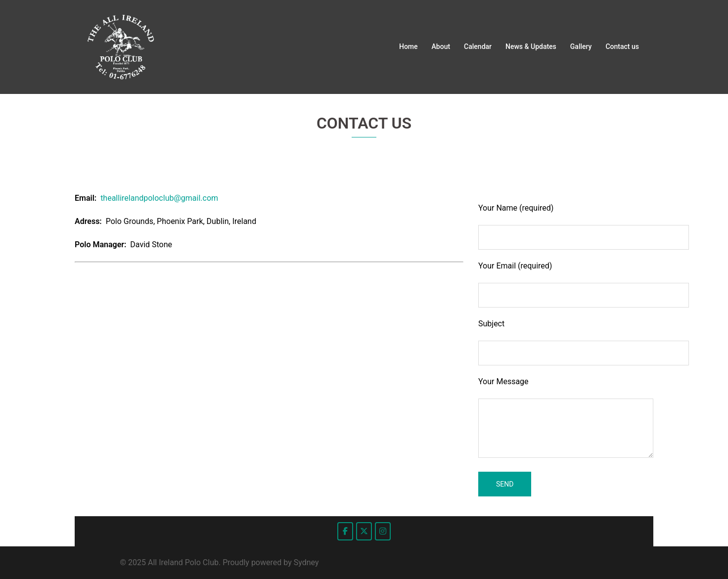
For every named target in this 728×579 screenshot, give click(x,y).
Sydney (306, 562)
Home (409, 46)
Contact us (622, 46)
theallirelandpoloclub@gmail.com (159, 198)
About (441, 46)
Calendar (478, 46)
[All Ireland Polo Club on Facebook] (345, 531)
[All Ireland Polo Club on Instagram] (383, 531)
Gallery (581, 46)
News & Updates (531, 46)
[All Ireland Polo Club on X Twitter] (364, 531)
